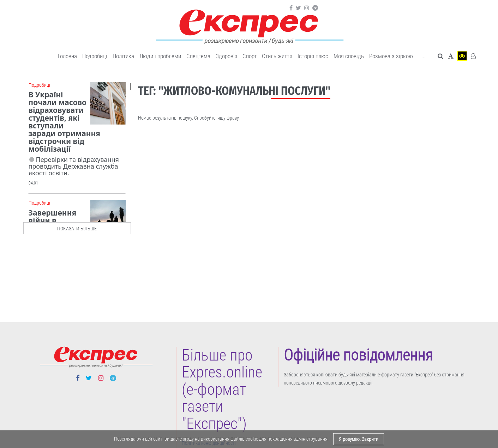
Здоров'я (226, 56)
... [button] (424, 56)
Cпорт (250, 56)
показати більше (77, 229)
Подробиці (95, 56)
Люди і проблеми (160, 56)
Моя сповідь (349, 56)
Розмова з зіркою (391, 56)
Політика (123, 56)
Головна (67, 56)
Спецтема (198, 56)
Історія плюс (313, 56)
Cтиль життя (277, 56)
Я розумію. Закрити (359, 439)
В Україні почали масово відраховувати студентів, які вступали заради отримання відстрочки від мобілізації (64, 122)
